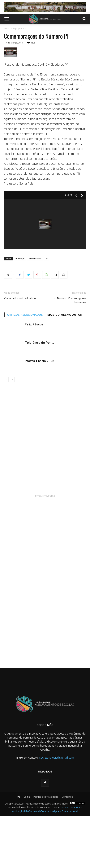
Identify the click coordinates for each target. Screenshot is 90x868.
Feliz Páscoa (34, 376)
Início (7, 28)
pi (47, 310)
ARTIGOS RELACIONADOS (25, 367)
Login (27, 849)
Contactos (67, 849)
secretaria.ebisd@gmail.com (57, 810)
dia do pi (20, 310)
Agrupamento (21, 28)
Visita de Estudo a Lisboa (20, 350)
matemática (35, 310)
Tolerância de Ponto (40, 395)
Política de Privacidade (46, 849)
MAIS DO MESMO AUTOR (65, 367)
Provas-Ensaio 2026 (40, 413)
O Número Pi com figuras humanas (70, 352)
